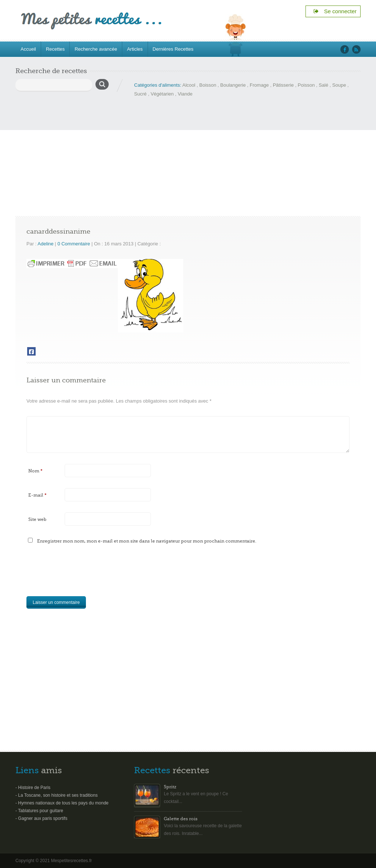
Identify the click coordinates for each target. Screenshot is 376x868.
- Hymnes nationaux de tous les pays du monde (62, 803)
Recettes (55, 49)
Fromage (259, 85)
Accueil (28, 49)
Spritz (170, 787)
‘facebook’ (345, 49)
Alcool (189, 85)
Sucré (140, 94)
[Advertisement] (188, 154)
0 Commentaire (74, 244)
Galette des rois (181, 819)
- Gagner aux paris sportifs (41, 818)
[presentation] (82, 575)
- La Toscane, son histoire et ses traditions (57, 795)
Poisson (306, 85)
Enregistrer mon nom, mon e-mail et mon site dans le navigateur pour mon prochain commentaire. (147, 541)
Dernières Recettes (173, 49)
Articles (135, 49)
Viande (185, 94)
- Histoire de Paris (33, 788)
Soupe (339, 85)
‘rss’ (356, 49)
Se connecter (335, 11)
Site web (37, 519)
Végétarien (162, 94)
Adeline (45, 244)
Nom (35, 471)
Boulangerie (233, 85)
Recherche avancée (96, 49)
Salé (323, 85)
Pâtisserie (283, 85)
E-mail (37, 495)
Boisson (208, 85)
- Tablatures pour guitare (39, 811)
